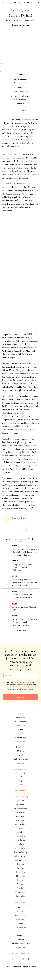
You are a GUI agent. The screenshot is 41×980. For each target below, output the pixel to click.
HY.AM (33, 966)
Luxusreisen (21, 742)
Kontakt (21, 912)
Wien (21, 730)
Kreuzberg (20, 817)
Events (20, 924)
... (20, 108)
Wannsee (20, 884)
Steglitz (20, 868)
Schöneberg (21, 860)
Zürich (21, 734)
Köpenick (20, 820)
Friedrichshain (20, 809)
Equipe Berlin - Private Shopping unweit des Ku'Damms (22, 567)
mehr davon (22, 631)
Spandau (20, 864)
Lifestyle (21, 763)
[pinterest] (23, 960)
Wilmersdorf (20, 892)
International (20, 737)
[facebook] (12, 960)
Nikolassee (20, 840)
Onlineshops (20, 773)
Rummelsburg (21, 852)
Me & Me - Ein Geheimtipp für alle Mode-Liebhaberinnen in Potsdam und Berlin (26, 552)
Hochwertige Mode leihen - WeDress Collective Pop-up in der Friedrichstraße (25, 582)
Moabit (20, 832)
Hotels (20, 755)
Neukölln (20, 836)
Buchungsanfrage (21, 759)
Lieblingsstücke (20, 769)
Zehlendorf (21, 896)
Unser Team (20, 916)
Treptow (21, 880)
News (20, 785)
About (20, 908)
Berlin (20, 714)
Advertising (20, 928)
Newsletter (21, 920)
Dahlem (20, 801)
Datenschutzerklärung (25, 687)
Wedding (21, 888)
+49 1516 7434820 (21, 110)
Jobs (20, 932)
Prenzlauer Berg (20, 848)
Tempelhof (20, 872)
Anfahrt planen (22, 99)
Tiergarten (21, 876)
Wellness (20, 751)
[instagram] (18, 960)
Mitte (20, 828)
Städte (20, 708)
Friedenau (20, 805)
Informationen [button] (21, 902)
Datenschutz (20, 939)
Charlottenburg (20, 797)
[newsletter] (29, 960)
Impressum (20, 947)
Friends (21, 936)
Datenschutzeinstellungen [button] (21, 943)
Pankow (20, 844)
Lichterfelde (21, 824)
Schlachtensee (20, 856)
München (21, 726)
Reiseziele (20, 747)
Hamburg (20, 718)
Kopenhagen (21, 722)
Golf (20, 777)
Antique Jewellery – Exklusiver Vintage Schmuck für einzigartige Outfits (26, 622)
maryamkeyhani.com (22, 113)
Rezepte (20, 781)
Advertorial (20, 29)
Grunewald (21, 813)
